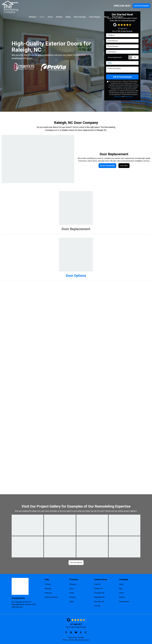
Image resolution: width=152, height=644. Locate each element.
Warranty (48, 588)
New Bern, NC (99, 602)
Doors (72, 588)
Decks (72, 593)
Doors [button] (42, 17)
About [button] (106, 17)
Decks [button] (50, 17)
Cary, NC (97, 584)
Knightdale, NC (100, 597)
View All (97, 606)
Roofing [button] (59, 17)
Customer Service (51, 597)
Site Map (81, 637)
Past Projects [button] (118, 17)
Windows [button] (33, 17)
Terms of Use (118, 96)
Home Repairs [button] (95, 17)
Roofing (72, 597)
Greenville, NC (99, 593)
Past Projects (124, 602)
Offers (121, 593)
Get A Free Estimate (141, 6)
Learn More (124, 166)
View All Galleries (76, 563)
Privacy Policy (129, 96)
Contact (48, 584)
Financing (48, 593)
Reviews (122, 597)
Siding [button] (68, 17)
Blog (121, 588)
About (121, 584)
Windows (73, 584)
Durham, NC (99, 588)
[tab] (76, 211)
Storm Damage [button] (80, 17)
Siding (72, 602)
